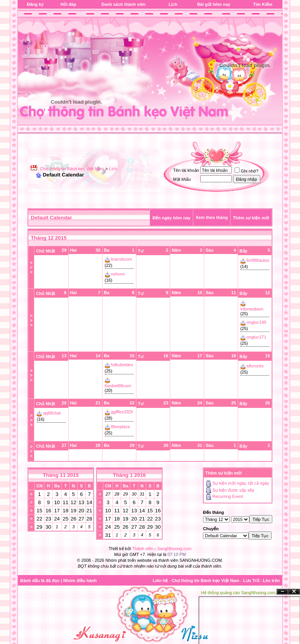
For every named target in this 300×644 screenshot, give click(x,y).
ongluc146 (257, 322)
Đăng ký (35, 4)
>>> (31, 267)
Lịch (173, 4)
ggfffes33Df (122, 412)
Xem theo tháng (212, 217)
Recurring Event (228, 497)
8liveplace (121, 427)
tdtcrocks (255, 366)
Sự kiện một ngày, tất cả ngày (241, 483)
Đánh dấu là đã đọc (40, 580)
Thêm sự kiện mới (251, 218)
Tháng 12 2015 (49, 238)
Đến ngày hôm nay (171, 218)
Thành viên (143, 549)
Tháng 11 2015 (61, 475)
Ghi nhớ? (247, 171)
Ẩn (282, 592)
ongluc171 (257, 337)
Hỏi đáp (68, 4)
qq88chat (52, 413)
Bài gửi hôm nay (214, 4)
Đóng (294, 592)
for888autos (258, 260)
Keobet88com (118, 386)
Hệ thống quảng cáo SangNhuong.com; (239, 593)
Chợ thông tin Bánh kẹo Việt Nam (72, 169)
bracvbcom (122, 259)
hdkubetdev (122, 365)
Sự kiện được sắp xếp (233, 490)
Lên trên (271, 580)
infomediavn (252, 309)
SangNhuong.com (174, 549)
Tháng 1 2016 (129, 475)
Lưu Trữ (251, 580)
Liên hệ (160, 580)
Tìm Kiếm (263, 4)
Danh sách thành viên (124, 4)
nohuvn (118, 274)
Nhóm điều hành (80, 580)
